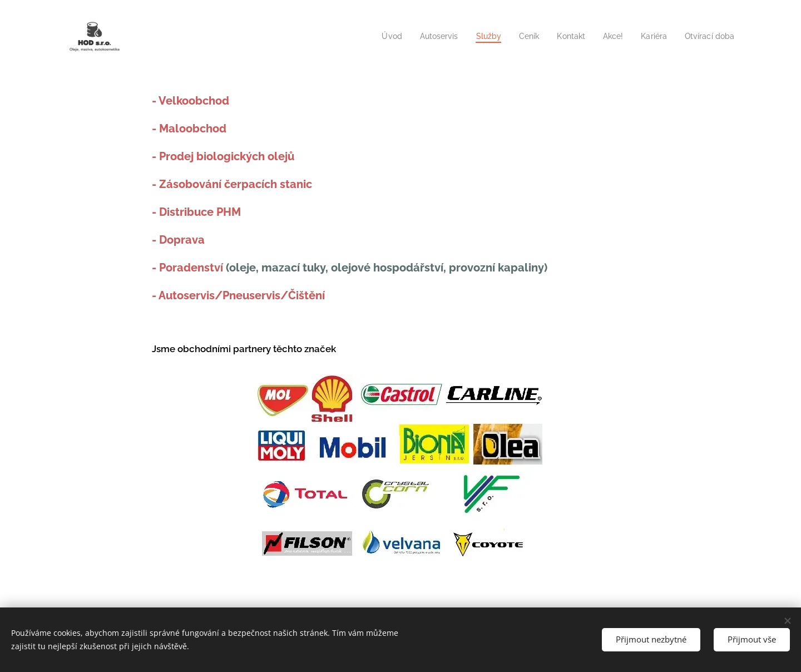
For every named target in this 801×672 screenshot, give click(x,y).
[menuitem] (376, 36)
